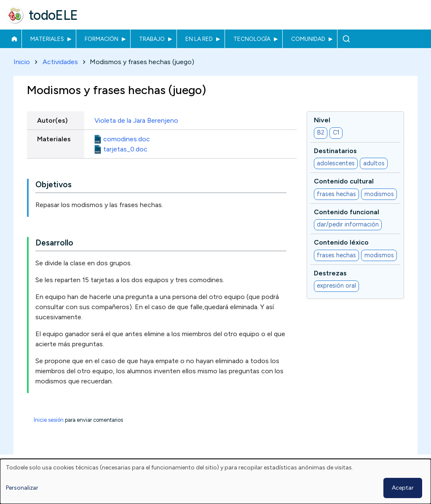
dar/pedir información (348, 225)
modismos (379, 194)
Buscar (346, 39)
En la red (199, 39)
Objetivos (54, 185)
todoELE (53, 15)
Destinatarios (335, 151)
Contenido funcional (347, 212)
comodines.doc (127, 139)
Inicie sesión (49, 420)
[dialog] (215, 481)
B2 (321, 133)
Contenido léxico (341, 243)
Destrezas (330, 273)
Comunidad (308, 39)
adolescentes (336, 163)
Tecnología (252, 39)
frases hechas (336, 194)
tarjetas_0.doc (125, 149)
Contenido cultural (344, 182)
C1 (336, 133)
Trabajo (152, 39)
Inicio (14, 39)
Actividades (60, 62)
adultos (374, 163)
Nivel (322, 120)
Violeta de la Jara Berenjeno (136, 120)
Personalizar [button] (22, 488)
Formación (102, 39)
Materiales (47, 39)
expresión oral (336, 286)
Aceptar (403, 488)
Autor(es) (52, 120)
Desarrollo (54, 243)
